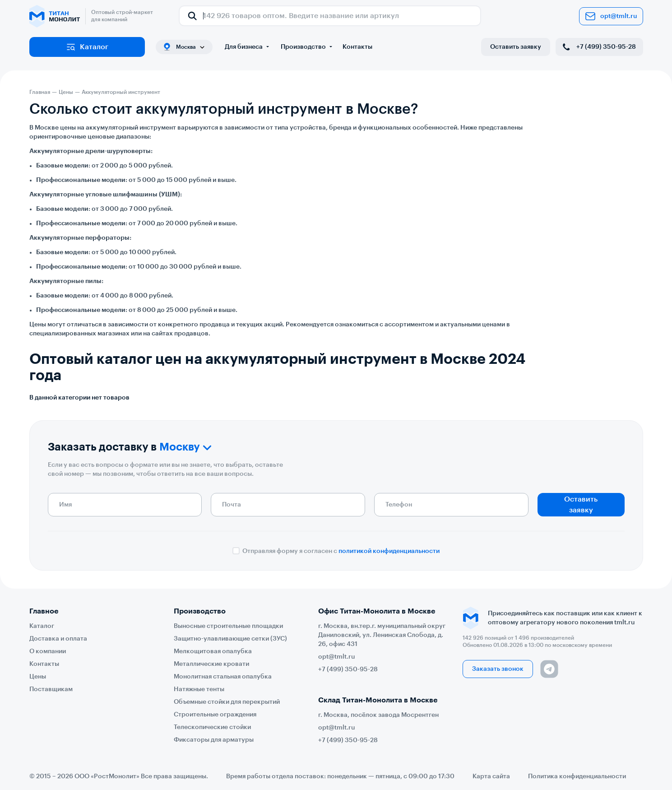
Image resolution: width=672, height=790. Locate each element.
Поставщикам (51, 689)
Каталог (87, 47)
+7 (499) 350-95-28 (598, 47)
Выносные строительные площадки (228, 626)
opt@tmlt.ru (611, 16)
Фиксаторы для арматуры (214, 740)
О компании (48, 651)
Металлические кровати (211, 664)
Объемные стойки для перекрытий (227, 702)
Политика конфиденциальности (577, 776)
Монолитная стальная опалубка (223, 677)
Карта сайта (491, 776)
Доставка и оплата (58, 639)
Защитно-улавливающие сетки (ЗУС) (230, 639)
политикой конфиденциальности (389, 551)
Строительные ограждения (215, 715)
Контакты (357, 47)
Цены (38, 677)
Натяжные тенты (199, 689)
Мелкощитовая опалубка (213, 651)
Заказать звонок (498, 669)
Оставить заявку (516, 47)
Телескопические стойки (212, 727)
